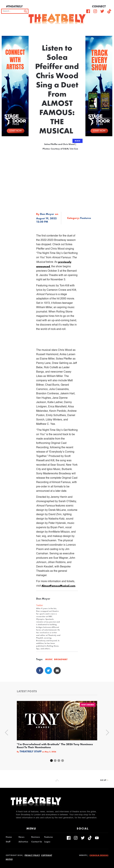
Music (78, 141)
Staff (8, 842)
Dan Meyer (47, 214)
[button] (109, 29)
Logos (47, 842)
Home (9, 837)
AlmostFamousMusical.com (58, 586)
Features (49, 837)
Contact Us (37, 842)
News (21, 837)
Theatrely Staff (31, 752)
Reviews (36, 837)
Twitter (40, 605)
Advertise (23, 842)
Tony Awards (88, 705)
